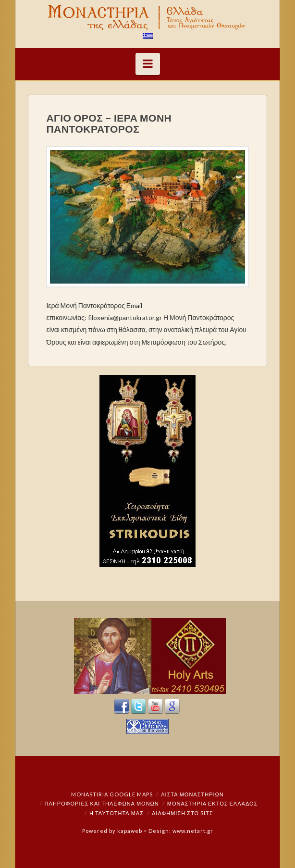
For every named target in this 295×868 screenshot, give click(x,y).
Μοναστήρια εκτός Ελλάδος (213, 803)
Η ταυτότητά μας (117, 813)
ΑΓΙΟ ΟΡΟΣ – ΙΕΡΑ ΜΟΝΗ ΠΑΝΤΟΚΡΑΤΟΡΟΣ (109, 123)
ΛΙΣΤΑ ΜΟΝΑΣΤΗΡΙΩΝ (192, 794)
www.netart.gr (193, 831)
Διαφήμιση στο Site (182, 813)
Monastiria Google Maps (112, 794)
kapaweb (130, 831)
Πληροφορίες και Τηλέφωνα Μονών (102, 803)
